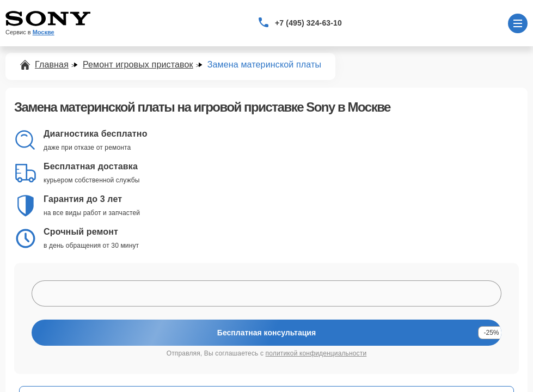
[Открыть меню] (518, 23)
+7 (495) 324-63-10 (308, 23)
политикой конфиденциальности (316, 353)
